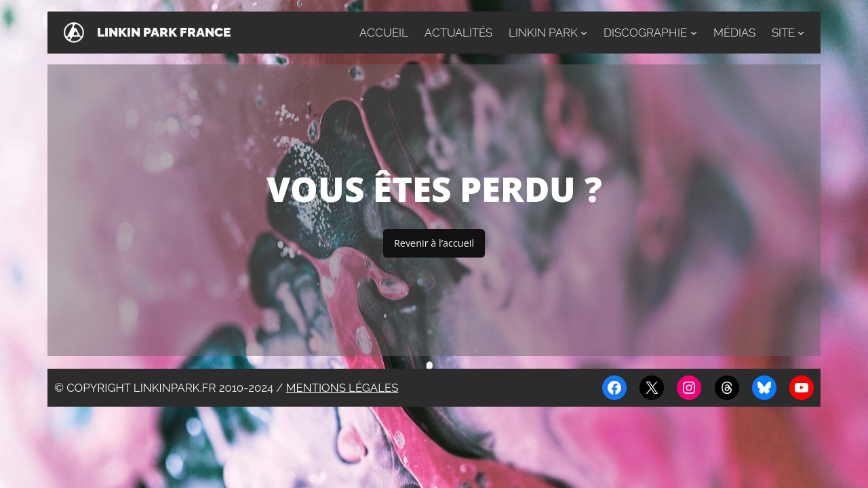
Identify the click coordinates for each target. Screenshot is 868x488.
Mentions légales (342, 388)
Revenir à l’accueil (434, 243)
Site (783, 33)
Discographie (645, 33)
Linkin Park (543, 33)
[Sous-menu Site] (801, 33)
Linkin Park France (164, 32)
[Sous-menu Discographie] (694, 33)
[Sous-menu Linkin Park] (584, 33)
